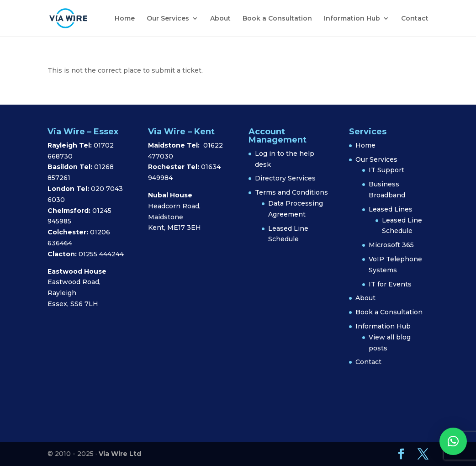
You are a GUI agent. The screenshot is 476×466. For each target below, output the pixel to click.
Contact (415, 19)
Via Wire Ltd (120, 454)
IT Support (386, 170)
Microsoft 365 (391, 245)
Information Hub (352, 19)
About (220, 19)
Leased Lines (391, 209)
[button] (453, 441)
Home (125, 19)
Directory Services (285, 178)
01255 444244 (101, 254)
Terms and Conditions (291, 192)
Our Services (168, 19)
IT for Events (390, 284)
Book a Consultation (277, 19)
